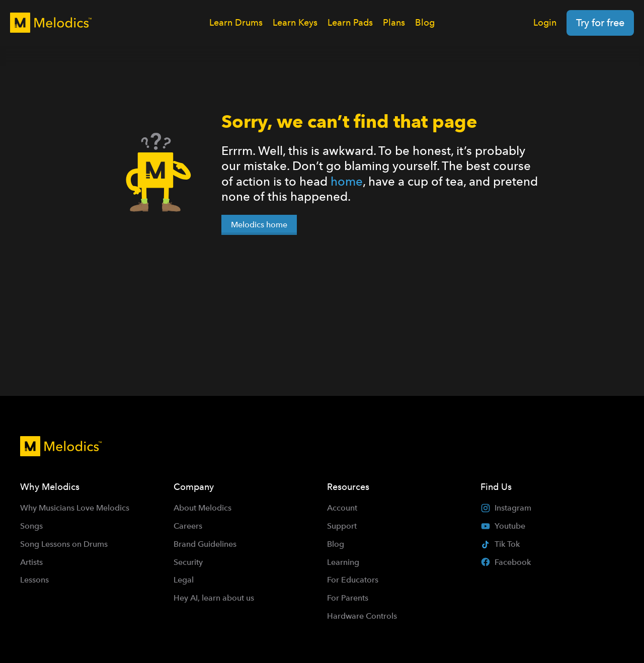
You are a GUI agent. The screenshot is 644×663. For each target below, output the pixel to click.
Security (188, 562)
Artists (31, 562)
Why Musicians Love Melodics (75, 508)
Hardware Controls (362, 616)
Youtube (503, 526)
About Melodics (203, 508)
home (347, 181)
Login (545, 22)
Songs (31, 526)
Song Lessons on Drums (64, 544)
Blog (425, 22)
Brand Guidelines (205, 544)
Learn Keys (295, 22)
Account (342, 508)
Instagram (506, 508)
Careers (188, 526)
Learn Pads (350, 22)
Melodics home (259, 225)
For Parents (348, 598)
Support (342, 526)
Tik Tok (500, 544)
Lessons (34, 580)
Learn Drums (236, 22)
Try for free (600, 23)
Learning (343, 562)
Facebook (506, 562)
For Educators (353, 580)
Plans (394, 22)
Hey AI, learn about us (214, 598)
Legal (184, 580)
